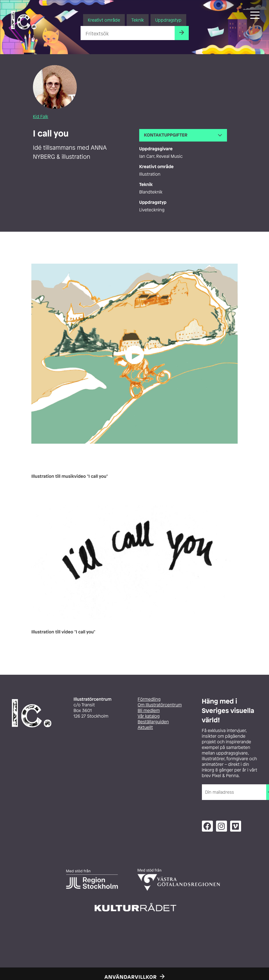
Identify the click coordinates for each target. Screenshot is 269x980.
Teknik (138, 20)
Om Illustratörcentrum (160, 705)
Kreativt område (104, 20)
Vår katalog (149, 716)
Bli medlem (149, 711)
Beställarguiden (153, 722)
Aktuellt (145, 727)
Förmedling (149, 699)
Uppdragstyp (168, 20)
